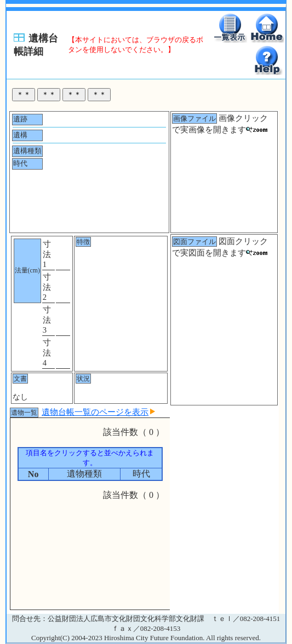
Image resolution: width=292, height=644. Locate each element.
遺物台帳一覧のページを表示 (98, 412)
